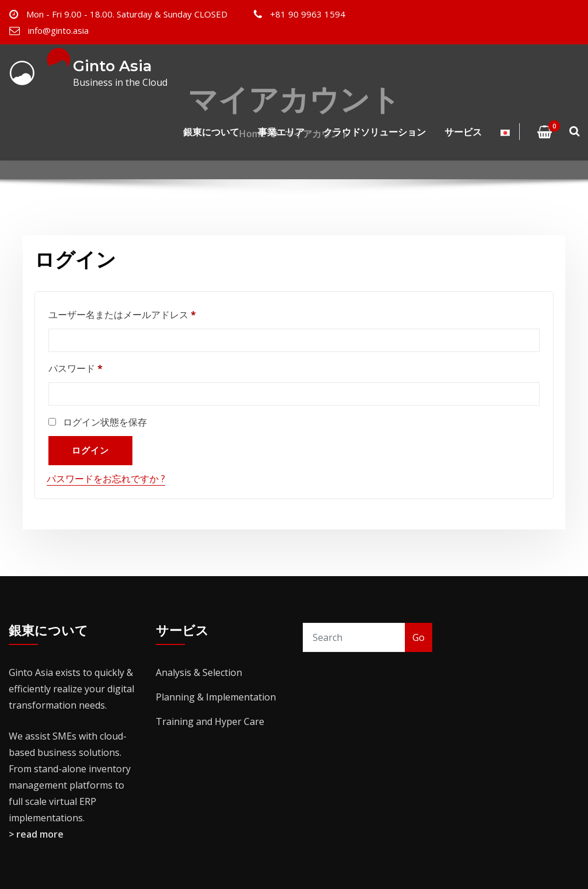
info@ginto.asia (58, 30)
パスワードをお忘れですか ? (106, 479)
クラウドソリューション (374, 132)
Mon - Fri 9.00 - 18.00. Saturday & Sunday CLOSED (127, 14)
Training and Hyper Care (210, 721)
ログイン (90, 450)
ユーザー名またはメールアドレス (127, 315)
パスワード (80, 368)
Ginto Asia (112, 66)
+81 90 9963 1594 (308, 14)
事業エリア (281, 132)
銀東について (211, 132)
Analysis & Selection (199, 672)
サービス (463, 132)
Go (419, 637)
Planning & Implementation (216, 697)
